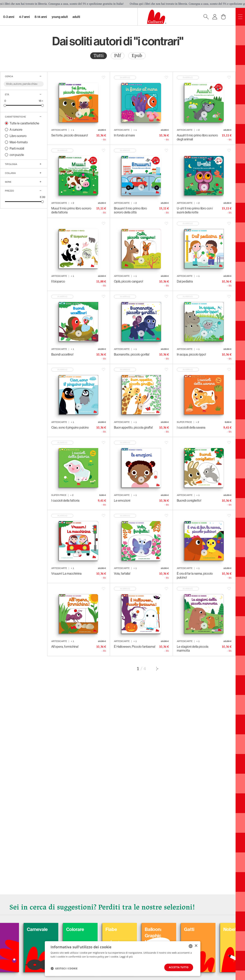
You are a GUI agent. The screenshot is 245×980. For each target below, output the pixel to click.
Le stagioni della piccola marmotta (193, 648)
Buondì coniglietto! (189, 500)
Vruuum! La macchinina (66, 573)
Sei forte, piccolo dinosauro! (70, 135)
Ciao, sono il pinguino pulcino (70, 427)
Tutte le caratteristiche (24, 123)
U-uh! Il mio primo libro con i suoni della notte (195, 210)
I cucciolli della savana (191, 427)
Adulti (76, 17)
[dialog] (123, 959)
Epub (137, 56)
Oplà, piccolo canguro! (129, 281)
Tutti (99, 56)
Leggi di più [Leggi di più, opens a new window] (126, 957)
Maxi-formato (19, 142)
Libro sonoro (18, 136)
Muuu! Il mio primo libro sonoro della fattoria (71, 210)
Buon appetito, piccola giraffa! (133, 427)
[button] (64, 968)
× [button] (196, 946)
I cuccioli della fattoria (65, 500)
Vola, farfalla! (122, 573)
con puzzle (17, 155)
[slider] (5, 105)
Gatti (209, 929)
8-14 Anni (41, 17)
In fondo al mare (124, 135)
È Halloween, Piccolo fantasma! (135, 647)
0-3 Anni (9, 17)
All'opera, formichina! (65, 647)
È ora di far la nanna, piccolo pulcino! (195, 575)
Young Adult (60, 17)
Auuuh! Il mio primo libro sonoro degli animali (197, 137)
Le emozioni (122, 500)
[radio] (99, 56)
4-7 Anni (24, 17)
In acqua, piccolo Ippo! (191, 354)
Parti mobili (17, 148)
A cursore (16, 130)
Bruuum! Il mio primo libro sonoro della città (130, 210)
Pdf (118, 56)
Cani (12, 929)
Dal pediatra (185, 281)
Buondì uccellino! (62, 354)
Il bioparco (58, 281)
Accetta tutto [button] (179, 967)
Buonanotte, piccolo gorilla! (132, 354)
